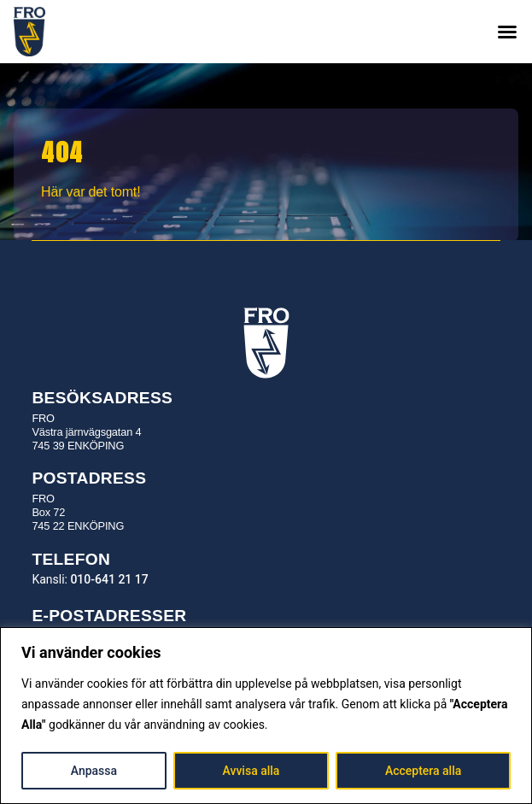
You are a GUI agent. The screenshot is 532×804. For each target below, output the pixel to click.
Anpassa (94, 771)
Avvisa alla (251, 771)
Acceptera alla (423, 771)
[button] (507, 32)
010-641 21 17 (109, 579)
